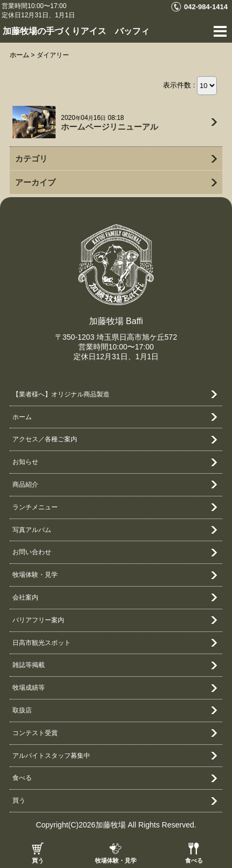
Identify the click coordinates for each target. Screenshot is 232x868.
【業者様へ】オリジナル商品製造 (61, 394)
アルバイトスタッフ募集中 (51, 756)
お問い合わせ (32, 552)
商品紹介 (25, 485)
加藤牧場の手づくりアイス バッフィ (76, 31)
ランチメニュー (35, 507)
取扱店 (22, 710)
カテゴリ (31, 159)
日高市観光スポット (42, 643)
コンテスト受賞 (35, 733)
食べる (194, 860)
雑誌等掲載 (29, 665)
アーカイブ (35, 182)
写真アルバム (32, 530)
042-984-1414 (206, 7)
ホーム (22, 417)
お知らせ (25, 462)
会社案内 (25, 597)
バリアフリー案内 (38, 620)
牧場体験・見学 (116, 860)
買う (38, 860)
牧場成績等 (29, 688)
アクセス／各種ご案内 (45, 439)
